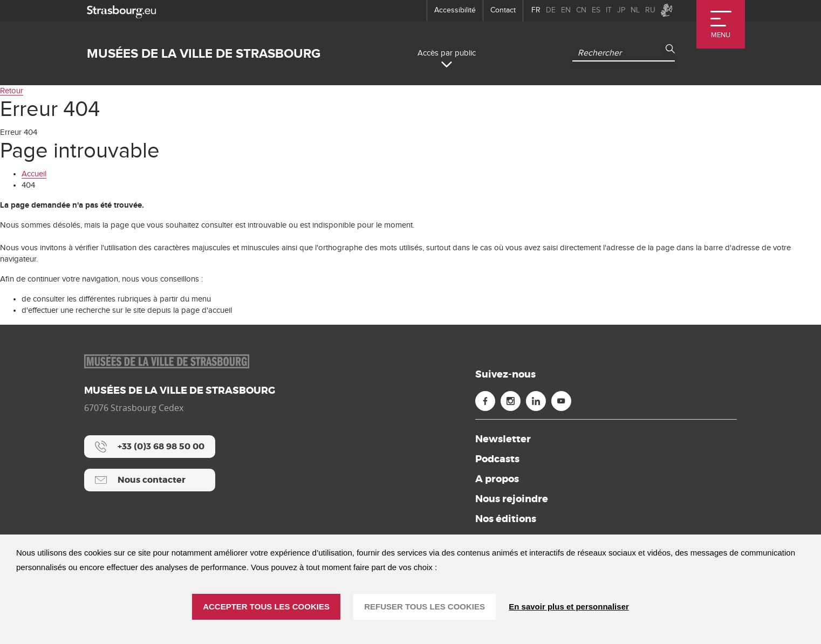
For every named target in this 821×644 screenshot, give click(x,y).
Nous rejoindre (512, 499)
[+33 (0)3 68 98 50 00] (150, 447)
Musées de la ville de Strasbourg (204, 54)
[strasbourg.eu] (121, 11)
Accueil (34, 174)
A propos (497, 479)
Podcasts (497, 459)
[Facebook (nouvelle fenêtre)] (485, 401)
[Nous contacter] (150, 480)
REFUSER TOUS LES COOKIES (425, 607)
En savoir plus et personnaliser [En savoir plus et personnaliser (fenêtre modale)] (569, 607)
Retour (12, 91)
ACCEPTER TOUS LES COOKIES (266, 607)
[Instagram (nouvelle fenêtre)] (511, 401)
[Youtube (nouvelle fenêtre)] (561, 401)
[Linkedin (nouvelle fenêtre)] (536, 401)
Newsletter (503, 439)
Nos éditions (506, 519)
